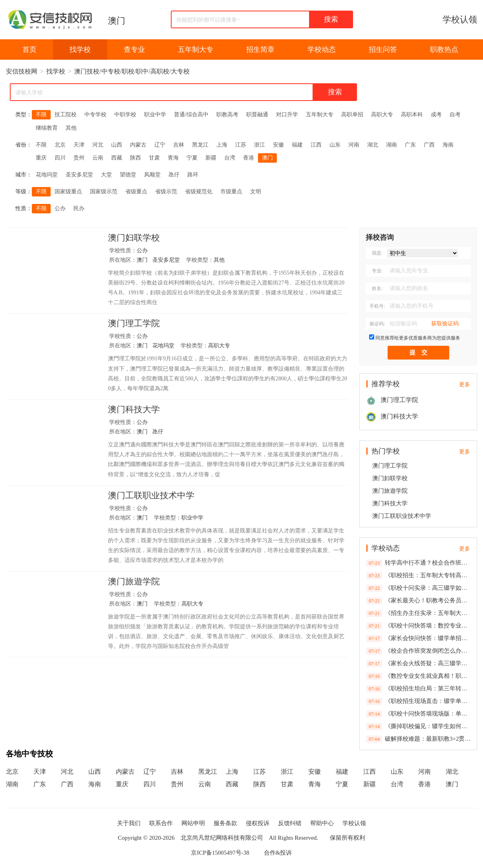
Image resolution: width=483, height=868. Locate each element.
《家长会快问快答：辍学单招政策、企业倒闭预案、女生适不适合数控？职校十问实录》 (419, 639)
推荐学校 (386, 384)
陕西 (135, 158)
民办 (79, 208)
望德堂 (128, 175)
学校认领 (460, 19)
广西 (429, 145)
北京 (60, 145)
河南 (354, 145)
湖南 (392, 145)
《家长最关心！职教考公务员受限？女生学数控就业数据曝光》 (419, 601)
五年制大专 (196, 50)
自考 (455, 115)
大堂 (106, 175)
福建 (297, 145)
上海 (222, 145)
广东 (410, 145)
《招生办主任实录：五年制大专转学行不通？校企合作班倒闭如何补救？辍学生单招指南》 (419, 613)
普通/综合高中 (191, 115)
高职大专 (382, 115)
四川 (60, 158)
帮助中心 (322, 823)
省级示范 (166, 192)
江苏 (241, 145)
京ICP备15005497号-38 (220, 853)
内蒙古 (138, 145)
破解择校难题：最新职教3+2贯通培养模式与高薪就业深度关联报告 (419, 739)
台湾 (230, 158)
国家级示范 (104, 192)
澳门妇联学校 (134, 238)
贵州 (79, 158)
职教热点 (444, 50)
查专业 (134, 50)
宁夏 (192, 158)
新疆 (211, 158)
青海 (173, 158)
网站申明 (193, 823)
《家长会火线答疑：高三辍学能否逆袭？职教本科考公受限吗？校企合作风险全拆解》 (419, 664)
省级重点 (136, 192)
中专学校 (95, 115)
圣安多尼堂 (79, 175)
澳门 (117, 21)
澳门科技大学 (134, 410)
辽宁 (160, 145)
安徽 (278, 145)
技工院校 (66, 115)
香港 (249, 158)
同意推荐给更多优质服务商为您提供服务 (418, 338)
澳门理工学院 (134, 324)
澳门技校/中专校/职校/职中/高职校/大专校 (132, 71)
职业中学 (155, 115)
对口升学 (287, 115)
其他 (71, 128)
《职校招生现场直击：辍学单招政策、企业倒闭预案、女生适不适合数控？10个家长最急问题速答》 (419, 701)
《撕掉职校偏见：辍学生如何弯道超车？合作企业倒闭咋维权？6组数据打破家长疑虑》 (419, 727)
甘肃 (154, 158)
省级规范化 (199, 192)
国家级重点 (68, 192)
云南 (98, 158)
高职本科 (412, 115)
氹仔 (174, 175)
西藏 (117, 158)
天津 (79, 145)
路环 (193, 175)
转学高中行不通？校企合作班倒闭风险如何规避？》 (419, 563)
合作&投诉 (278, 853)
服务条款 (225, 823)
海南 (448, 145)
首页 (29, 50)
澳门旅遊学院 (134, 582)
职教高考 (227, 115)
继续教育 (47, 128)
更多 (465, 384)
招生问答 (383, 50)
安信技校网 (22, 71)
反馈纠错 (290, 823)
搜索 (331, 19)
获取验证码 (445, 324)
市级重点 (231, 192)
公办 (60, 208)
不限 (41, 115)
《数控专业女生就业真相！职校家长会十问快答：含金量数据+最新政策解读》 (419, 676)
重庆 (41, 158)
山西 (117, 145)
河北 (98, 145)
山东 (335, 145)
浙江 (260, 145)
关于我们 (129, 823)
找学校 (80, 50)
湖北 (373, 145)
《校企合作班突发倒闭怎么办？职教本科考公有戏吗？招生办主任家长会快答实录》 (419, 651)
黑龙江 (200, 145)
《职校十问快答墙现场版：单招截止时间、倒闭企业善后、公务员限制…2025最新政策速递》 (419, 714)
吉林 (179, 145)
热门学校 (386, 451)
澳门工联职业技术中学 (151, 496)
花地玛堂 (47, 175)
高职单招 (352, 115)
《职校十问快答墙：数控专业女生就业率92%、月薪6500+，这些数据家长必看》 (419, 626)
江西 (316, 145)
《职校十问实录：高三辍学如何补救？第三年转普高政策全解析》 (419, 588)
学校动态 (322, 50)
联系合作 (161, 823)
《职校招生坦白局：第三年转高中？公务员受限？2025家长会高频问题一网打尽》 (419, 689)
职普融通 (257, 115)
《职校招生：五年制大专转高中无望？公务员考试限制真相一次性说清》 (419, 576)
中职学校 (125, 115)
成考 (436, 115)
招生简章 (260, 50)
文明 (256, 192)
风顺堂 (152, 175)
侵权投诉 (258, 823)
